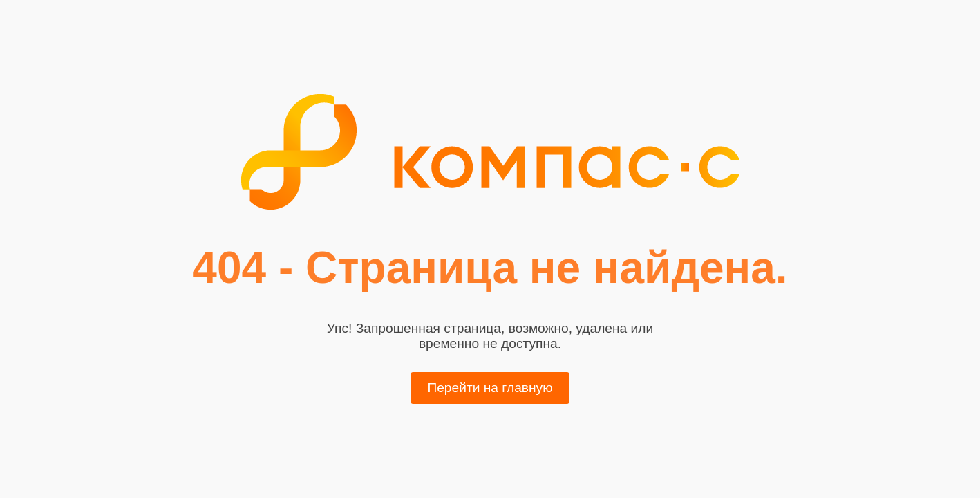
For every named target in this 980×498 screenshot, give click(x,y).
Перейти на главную (490, 388)
